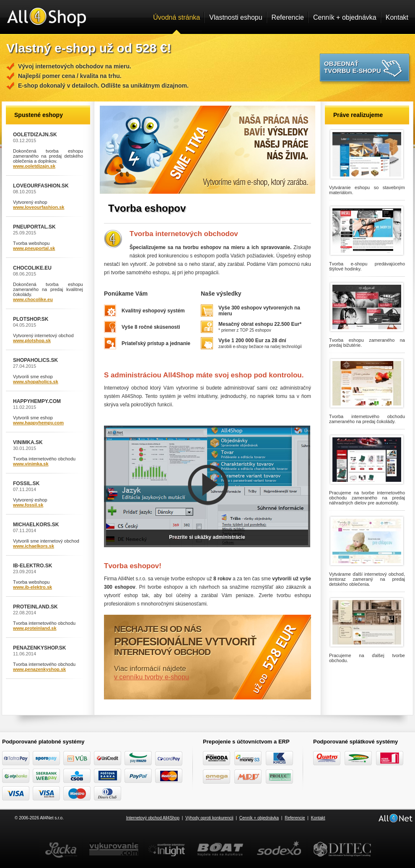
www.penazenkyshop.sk (39, 669)
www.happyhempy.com (38, 423)
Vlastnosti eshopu (236, 17)
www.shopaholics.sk (36, 382)
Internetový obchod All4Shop (153, 818)
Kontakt (397, 17)
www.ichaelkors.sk (34, 546)
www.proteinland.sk (35, 628)
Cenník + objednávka (345, 17)
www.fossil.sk (28, 505)
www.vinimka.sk (31, 464)
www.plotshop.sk (32, 340)
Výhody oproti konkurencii (209, 818)
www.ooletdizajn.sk (34, 166)
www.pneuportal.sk (34, 248)
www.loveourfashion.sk (39, 207)
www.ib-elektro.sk (32, 587)
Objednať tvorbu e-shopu (353, 67)
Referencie (288, 17)
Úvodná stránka (176, 17)
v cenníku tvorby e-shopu (152, 677)
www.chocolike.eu (33, 299)
